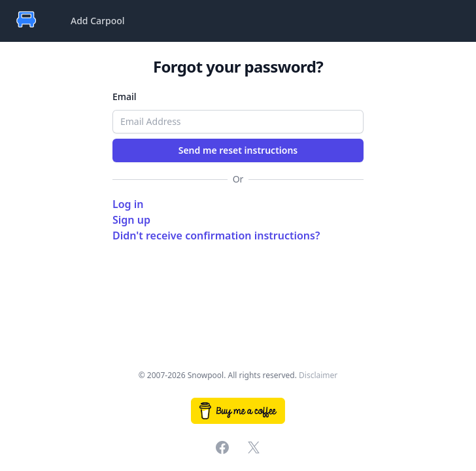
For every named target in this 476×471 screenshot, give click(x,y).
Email (125, 96)
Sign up (131, 220)
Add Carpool (98, 21)
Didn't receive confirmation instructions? (216, 235)
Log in (128, 204)
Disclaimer (318, 375)
